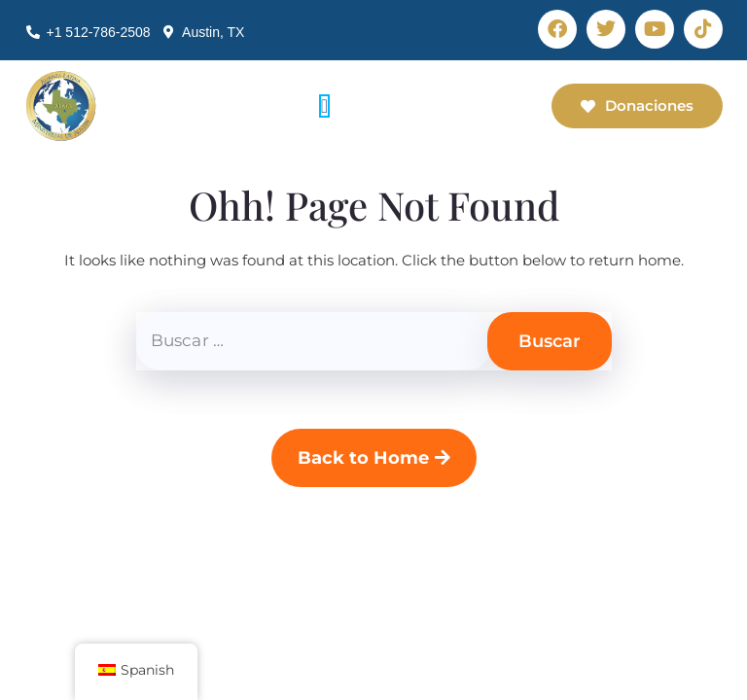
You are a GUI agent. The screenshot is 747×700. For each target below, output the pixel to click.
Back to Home (374, 458)
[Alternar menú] (324, 106)
